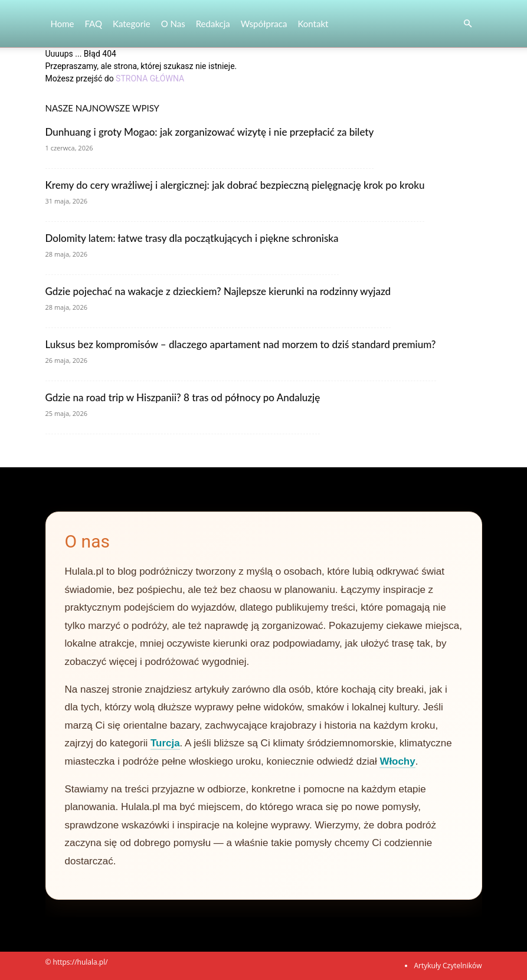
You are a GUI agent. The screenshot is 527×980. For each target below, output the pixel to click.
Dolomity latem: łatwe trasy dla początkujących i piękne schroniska (192, 238)
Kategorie (132, 24)
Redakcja (213, 24)
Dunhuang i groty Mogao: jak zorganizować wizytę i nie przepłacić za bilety (210, 132)
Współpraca (264, 24)
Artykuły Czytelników (448, 966)
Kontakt (313, 24)
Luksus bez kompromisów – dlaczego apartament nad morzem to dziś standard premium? (241, 344)
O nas (173, 24)
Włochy (397, 761)
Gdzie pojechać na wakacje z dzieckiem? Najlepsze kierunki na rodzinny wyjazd (218, 291)
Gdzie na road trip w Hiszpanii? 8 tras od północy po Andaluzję (183, 397)
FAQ (93, 24)
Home (63, 24)
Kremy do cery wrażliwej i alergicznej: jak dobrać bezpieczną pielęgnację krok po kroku (235, 185)
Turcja (165, 743)
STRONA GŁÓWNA (150, 78)
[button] (468, 24)
